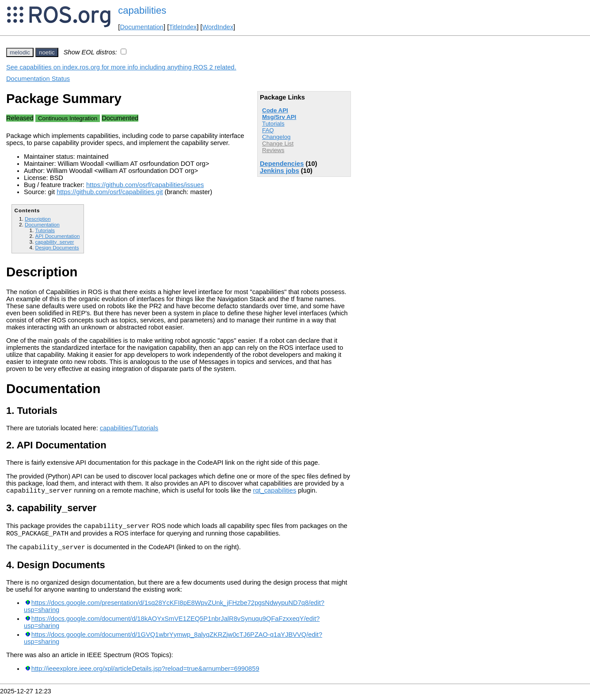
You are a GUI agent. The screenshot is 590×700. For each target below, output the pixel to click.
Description (38, 219)
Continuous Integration (68, 118)
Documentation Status (38, 79)
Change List (278, 143)
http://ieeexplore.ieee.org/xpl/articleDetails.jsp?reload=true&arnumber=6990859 (145, 674)
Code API (275, 110)
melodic (20, 52)
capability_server (54, 242)
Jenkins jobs (280, 171)
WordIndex (218, 27)
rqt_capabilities (274, 492)
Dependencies (282, 164)
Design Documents (57, 247)
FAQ (268, 130)
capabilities (142, 10)
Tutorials (273, 124)
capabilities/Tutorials (129, 428)
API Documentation (57, 236)
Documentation (142, 27)
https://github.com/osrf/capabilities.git (110, 192)
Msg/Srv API (279, 117)
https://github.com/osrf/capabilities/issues (145, 185)
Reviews (273, 150)
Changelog (276, 137)
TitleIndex (183, 27)
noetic (47, 52)
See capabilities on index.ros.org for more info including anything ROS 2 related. (121, 67)
